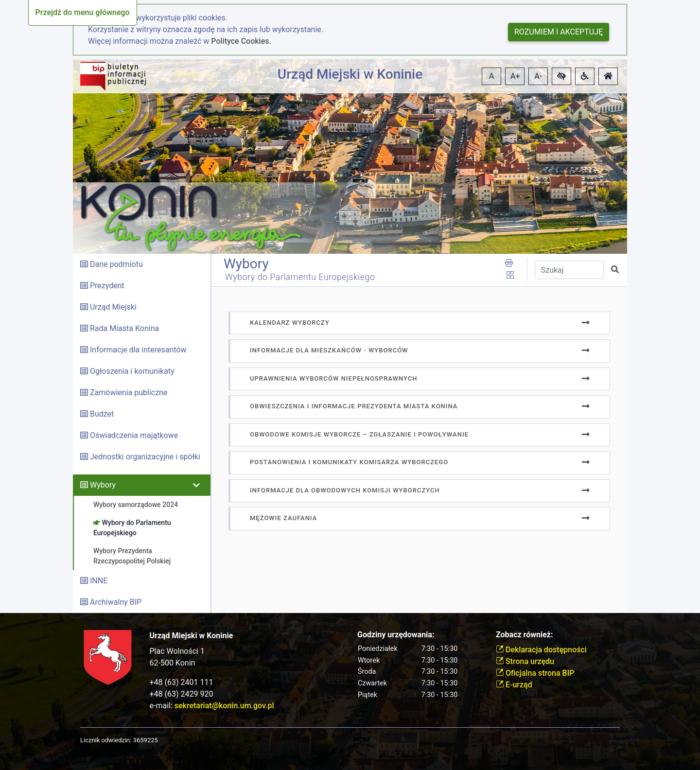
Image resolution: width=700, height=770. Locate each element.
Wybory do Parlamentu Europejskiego (300, 277)
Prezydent (107, 286)
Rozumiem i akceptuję (559, 32)
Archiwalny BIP (116, 602)
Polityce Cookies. (241, 41)
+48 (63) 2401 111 (182, 682)
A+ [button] (515, 76)
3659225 (146, 740)
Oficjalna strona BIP (535, 673)
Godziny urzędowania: (396, 635)
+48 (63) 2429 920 (182, 694)
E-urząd (514, 685)
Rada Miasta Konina (124, 328)
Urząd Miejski (113, 307)
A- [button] (538, 76)
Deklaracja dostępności (541, 650)
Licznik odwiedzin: (106, 740)
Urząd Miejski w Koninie (350, 74)
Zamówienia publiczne (129, 393)
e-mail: (212, 706)
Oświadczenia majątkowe (134, 435)
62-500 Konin (173, 663)
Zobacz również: (525, 635)
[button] (561, 76)
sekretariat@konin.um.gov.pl (224, 706)
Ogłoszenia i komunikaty (132, 371)
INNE (99, 581)
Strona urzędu (525, 661)
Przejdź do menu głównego (83, 12)
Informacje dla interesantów (138, 350)
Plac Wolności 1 (177, 651)
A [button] (491, 76)
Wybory (103, 485)
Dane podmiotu (116, 264)
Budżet (102, 414)
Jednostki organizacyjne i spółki (145, 457)
